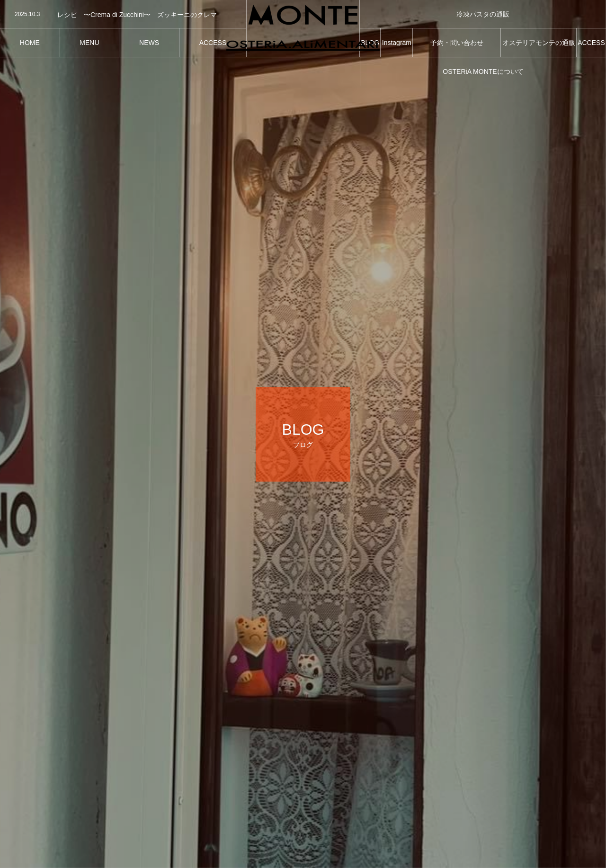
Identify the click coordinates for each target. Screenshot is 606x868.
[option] (123, 15)
